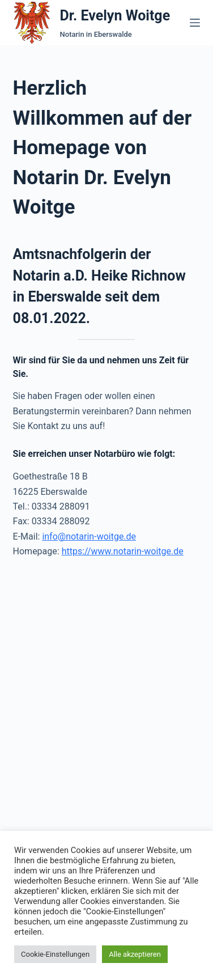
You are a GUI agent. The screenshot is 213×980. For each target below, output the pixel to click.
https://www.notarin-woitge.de (123, 551)
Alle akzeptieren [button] (135, 954)
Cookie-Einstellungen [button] (55, 954)
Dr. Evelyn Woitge (115, 16)
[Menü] (195, 23)
